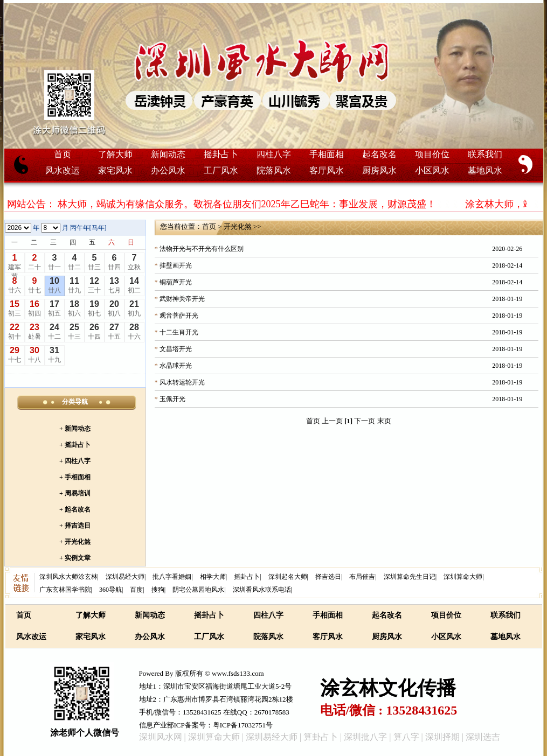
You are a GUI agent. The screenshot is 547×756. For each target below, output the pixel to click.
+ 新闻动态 (75, 429)
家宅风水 (115, 170)
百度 (136, 590)
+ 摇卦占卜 (75, 445)
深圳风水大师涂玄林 (68, 577)
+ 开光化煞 (75, 542)
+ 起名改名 (75, 509)
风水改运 (63, 170)
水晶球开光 (176, 366)
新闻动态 (168, 154)
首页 (63, 154)
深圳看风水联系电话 (262, 590)
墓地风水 (485, 170)
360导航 (110, 590)
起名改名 (379, 154)
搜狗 (158, 590)
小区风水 (432, 170)
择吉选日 (328, 577)
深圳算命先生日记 (410, 577)
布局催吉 (362, 577)
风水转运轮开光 (182, 382)
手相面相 (327, 154)
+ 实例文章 (75, 558)
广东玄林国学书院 (65, 590)
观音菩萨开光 (179, 316)
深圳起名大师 (288, 577)
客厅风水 (327, 170)
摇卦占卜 (221, 154)
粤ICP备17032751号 (243, 725)
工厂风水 (221, 170)
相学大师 (213, 577)
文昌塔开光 (176, 349)
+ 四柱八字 (75, 461)
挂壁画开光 (176, 265)
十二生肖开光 (179, 332)
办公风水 (168, 170)
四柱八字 (274, 154)
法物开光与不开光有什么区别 (202, 249)
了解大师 (115, 154)
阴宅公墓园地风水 (198, 590)
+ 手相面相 (75, 477)
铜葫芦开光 (176, 282)
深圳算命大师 (463, 577)
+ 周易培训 (75, 493)
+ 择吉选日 (75, 526)
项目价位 (432, 154)
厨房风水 (379, 170)
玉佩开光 (172, 399)
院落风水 (274, 170)
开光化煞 (238, 226)
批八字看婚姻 (172, 577)
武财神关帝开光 (182, 299)
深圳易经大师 (125, 577)
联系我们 (485, 154)
